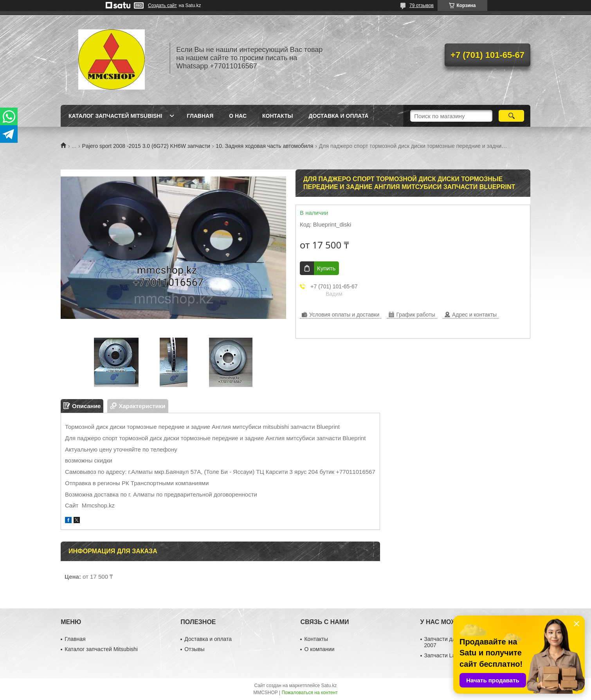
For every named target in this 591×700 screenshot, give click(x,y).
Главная (200, 116)
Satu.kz (329, 686)
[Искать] (511, 116)
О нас (238, 116)
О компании (319, 649)
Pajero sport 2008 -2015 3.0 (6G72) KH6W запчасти (146, 146)
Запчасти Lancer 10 (449, 655)
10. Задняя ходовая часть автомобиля (264, 146)
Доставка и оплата (338, 116)
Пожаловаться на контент (309, 693)
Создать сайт (162, 5)
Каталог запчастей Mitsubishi (115, 116)
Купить (326, 268)
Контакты (277, 116)
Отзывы (194, 649)
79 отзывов (422, 5)
